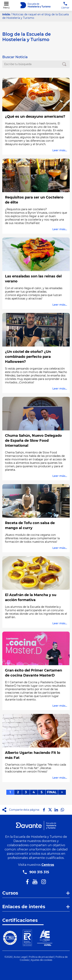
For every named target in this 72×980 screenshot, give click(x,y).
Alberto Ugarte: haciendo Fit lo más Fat (33, 755)
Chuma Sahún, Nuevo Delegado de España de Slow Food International (33, 441)
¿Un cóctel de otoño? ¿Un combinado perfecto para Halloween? (28, 357)
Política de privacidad (41, 957)
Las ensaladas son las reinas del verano (33, 279)
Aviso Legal (20, 957)
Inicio (6, 14)
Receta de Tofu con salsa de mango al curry (30, 525)
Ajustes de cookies (42, 960)
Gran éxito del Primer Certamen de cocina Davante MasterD (34, 673)
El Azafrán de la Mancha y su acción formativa (31, 597)
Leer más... (60, 150)
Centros (48, 865)
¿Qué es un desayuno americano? (35, 117)
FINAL (52, 792)
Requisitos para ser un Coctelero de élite (34, 200)
